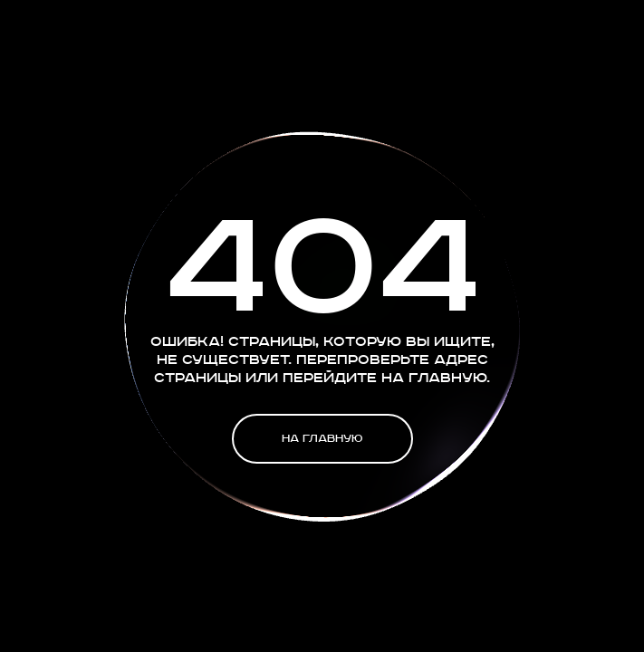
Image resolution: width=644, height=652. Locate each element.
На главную (322, 439)
